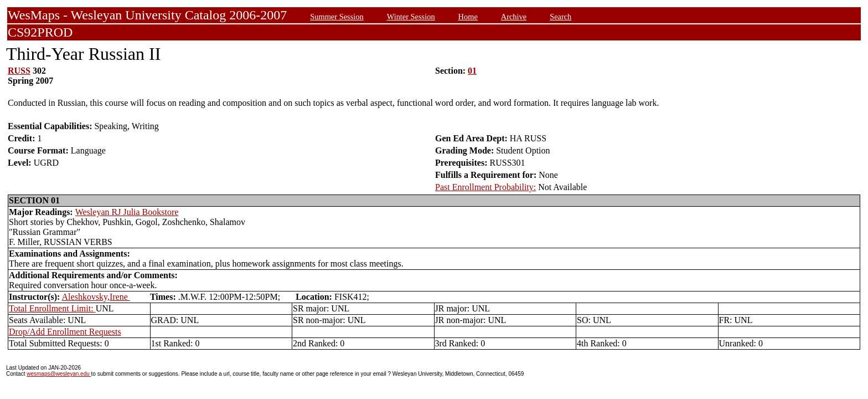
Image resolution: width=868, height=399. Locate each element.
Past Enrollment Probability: (485, 187)
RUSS (19, 71)
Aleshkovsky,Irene (96, 297)
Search (560, 17)
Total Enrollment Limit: (52, 308)
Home (468, 17)
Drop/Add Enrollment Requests (65, 332)
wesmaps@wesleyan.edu (59, 374)
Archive (514, 17)
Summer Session (337, 17)
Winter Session (411, 17)
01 (472, 71)
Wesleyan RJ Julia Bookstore (127, 212)
